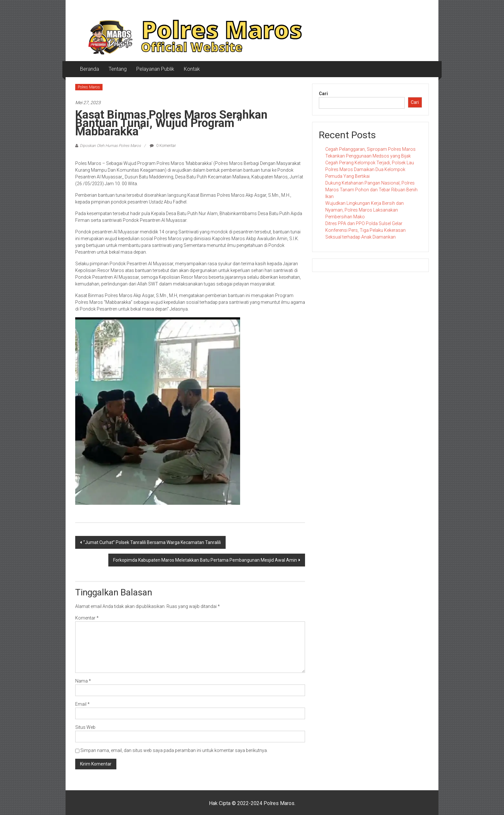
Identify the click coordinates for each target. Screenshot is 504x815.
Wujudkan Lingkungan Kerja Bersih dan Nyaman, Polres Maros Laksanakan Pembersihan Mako (364, 210)
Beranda (90, 69)
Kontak (192, 69)
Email (82, 704)
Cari (323, 94)
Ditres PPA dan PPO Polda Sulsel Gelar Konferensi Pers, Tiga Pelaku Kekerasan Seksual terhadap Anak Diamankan (365, 230)
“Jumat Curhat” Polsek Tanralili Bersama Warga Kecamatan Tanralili (152, 542)
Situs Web (85, 727)
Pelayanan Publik (155, 69)
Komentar (87, 618)
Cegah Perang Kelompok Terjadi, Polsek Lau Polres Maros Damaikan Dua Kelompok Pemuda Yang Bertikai (370, 169)
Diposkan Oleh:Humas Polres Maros (110, 146)
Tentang (118, 69)
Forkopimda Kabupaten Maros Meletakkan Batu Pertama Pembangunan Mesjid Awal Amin (205, 560)
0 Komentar (163, 146)
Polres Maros (89, 87)
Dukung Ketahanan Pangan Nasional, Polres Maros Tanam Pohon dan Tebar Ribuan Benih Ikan (371, 190)
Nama (83, 681)
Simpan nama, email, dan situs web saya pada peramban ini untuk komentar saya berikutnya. (174, 750)
